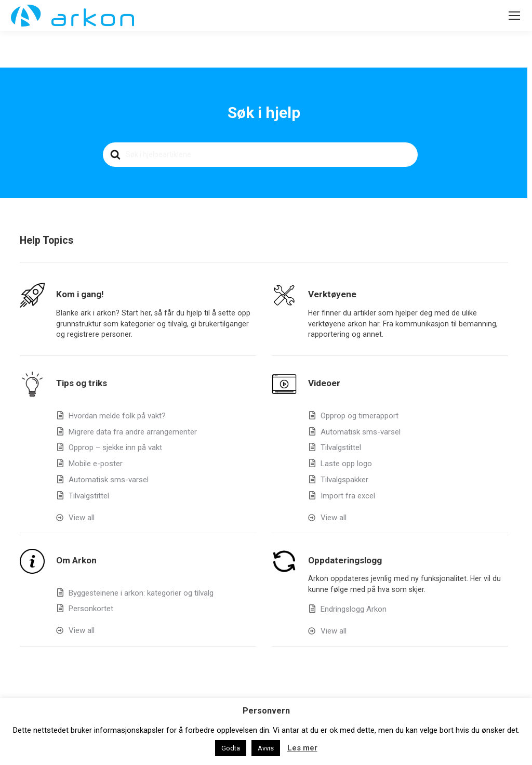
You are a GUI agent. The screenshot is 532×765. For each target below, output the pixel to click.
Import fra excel (348, 496)
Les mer (302, 748)
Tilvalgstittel (89, 496)
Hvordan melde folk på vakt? (117, 416)
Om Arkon (76, 560)
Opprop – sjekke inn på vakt (115, 447)
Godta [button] (231, 748)
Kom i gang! (80, 294)
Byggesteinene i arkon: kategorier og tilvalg (141, 593)
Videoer (324, 383)
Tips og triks (82, 383)
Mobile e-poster (96, 464)
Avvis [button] (266, 748)
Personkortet (91, 609)
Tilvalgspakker (344, 480)
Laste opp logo (346, 464)
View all (82, 518)
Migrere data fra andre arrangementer (133, 432)
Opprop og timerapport (360, 416)
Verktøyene (332, 294)
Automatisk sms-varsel (109, 480)
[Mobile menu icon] (514, 16)
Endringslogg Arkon (354, 609)
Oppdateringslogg (345, 560)
